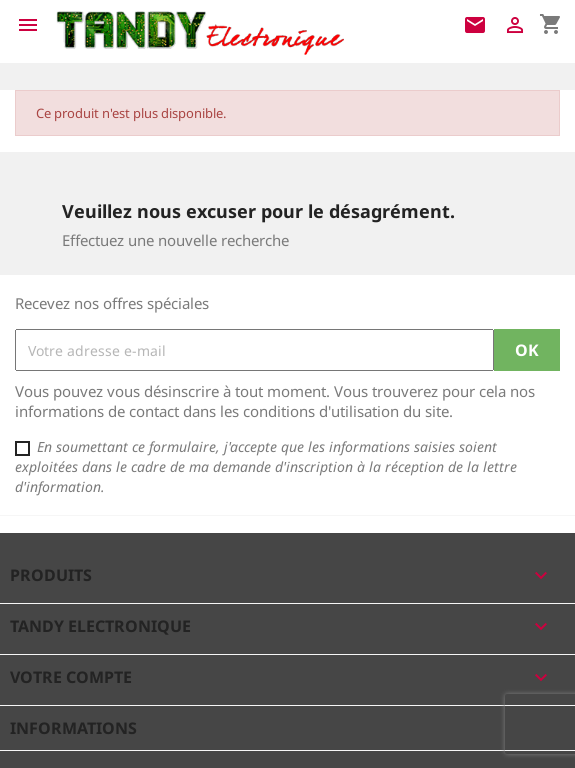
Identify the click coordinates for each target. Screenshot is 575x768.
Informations (73, 728)
